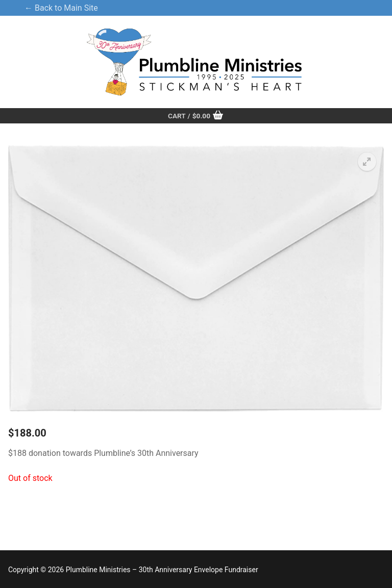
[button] (367, 162)
